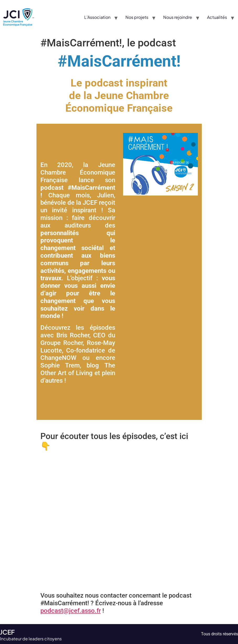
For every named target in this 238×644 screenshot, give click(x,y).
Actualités (217, 17)
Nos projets (137, 17)
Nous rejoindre (178, 17)
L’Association (97, 17)
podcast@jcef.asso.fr (71, 611)
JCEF (7, 632)
